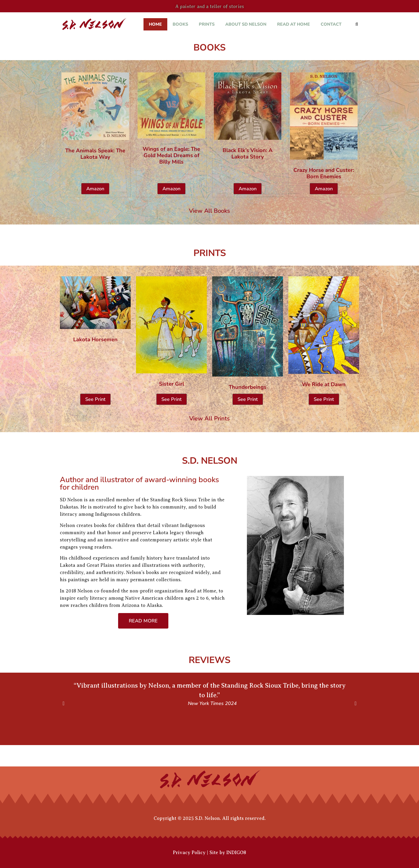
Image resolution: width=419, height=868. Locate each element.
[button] (357, 24)
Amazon (95, 189)
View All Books (210, 211)
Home (155, 24)
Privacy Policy (189, 852)
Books (180, 24)
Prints (207, 24)
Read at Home (294, 24)
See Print (95, 399)
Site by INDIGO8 (228, 852)
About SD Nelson (246, 24)
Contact (331, 24)
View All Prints (210, 418)
